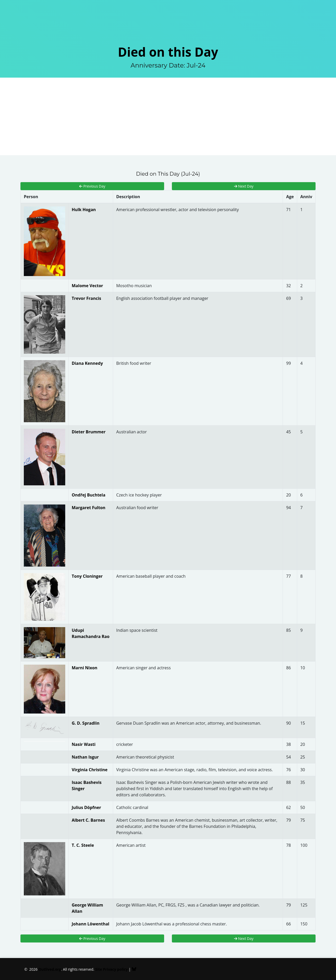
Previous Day (92, 186)
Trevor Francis (86, 298)
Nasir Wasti (84, 744)
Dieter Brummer (89, 432)
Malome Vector (87, 286)
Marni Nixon (85, 668)
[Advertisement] (168, 116)
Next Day (244, 186)
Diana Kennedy (87, 363)
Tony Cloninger (87, 576)
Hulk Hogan (84, 210)
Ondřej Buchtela (89, 495)
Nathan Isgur (85, 757)
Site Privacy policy (112, 969)
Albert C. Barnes (88, 820)
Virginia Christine (90, 770)
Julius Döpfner (86, 807)
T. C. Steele (83, 845)
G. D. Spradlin (86, 723)
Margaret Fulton (89, 508)
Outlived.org (50, 969)
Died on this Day (168, 52)
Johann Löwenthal (90, 924)
